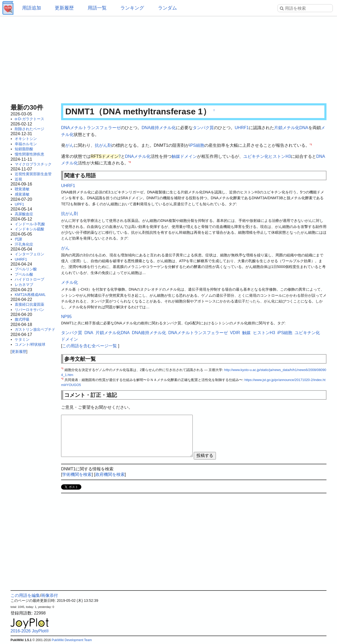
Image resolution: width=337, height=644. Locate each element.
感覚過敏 (22, 194)
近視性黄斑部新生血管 (33, 174)
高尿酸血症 (24, 214)
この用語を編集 (25, 595)
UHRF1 (21, 259)
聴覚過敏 (22, 189)
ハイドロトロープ (29, 279)
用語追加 (32, 8)
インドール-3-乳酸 (30, 224)
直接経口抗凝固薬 (29, 304)
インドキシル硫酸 (29, 229)
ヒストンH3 (280, 156)
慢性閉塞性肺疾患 (29, 154)
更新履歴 (64, 8)
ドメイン (189, 156)
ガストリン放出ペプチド (35, 329)
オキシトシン (26, 139)
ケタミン (22, 339)
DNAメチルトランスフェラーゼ (91, 128)
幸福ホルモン (26, 144)
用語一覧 (97, 8)
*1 (311, 144)
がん (70, 145)
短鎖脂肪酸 (24, 149)
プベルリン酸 (26, 269)
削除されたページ (29, 129)
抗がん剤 (103, 145)
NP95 (66, 317)
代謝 (18, 239)
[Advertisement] (168, 58)
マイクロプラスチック (33, 164)
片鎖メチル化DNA (291, 128)
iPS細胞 (197, 145)
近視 (18, 179)
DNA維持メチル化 (159, 128)
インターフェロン (29, 254)
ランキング (132, 8)
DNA (130, 156)
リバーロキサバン (29, 310)
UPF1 (19, 204)
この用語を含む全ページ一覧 (90, 346)
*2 (130, 162)
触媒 (176, 156)
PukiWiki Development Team (72, 640)
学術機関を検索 (77, 474)
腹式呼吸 (22, 319)
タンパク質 (203, 128)
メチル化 (142, 156)
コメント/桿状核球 (30, 344)
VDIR (235, 333)
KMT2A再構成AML (30, 295)
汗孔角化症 (24, 244)
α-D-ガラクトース (29, 119)
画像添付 (49, 595)
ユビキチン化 (256, 156)
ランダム (167, 8)
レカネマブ (24, 285)
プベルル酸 (24, 274)
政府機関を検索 (110, 474)
